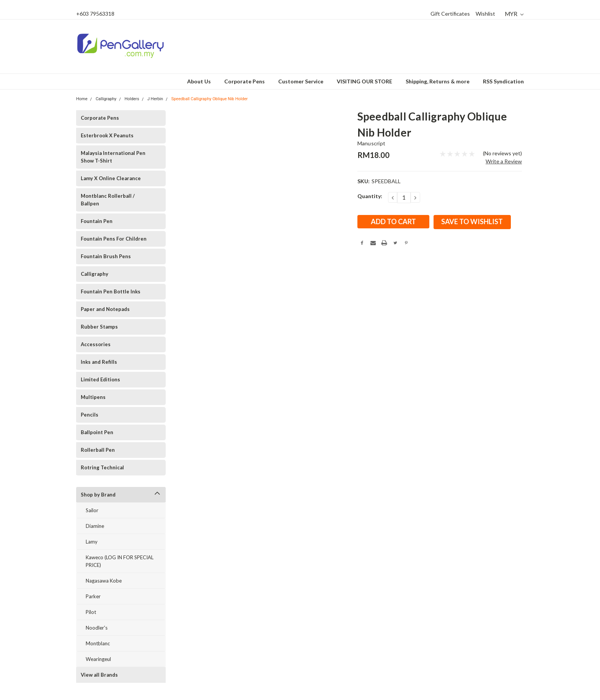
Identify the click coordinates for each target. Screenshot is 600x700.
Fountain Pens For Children (114, 239)
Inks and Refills (99, 362)
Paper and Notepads (105, 309)
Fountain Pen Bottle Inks (111, 291)
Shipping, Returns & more (438, 81)
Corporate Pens (245, 81)
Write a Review (504, 161)
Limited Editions (100, 379)
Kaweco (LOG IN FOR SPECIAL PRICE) (120, 561)
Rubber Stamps (99, 327)
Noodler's (97, 628)
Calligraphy (95, 274)
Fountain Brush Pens (106, 256)
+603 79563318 (95, 14)
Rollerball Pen (98, 450)
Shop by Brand (98, 495)
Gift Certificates (450, 14)
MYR (514, 14)
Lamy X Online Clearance (111, 178)
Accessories (96, 344)
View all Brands (99, 675)
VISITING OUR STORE (364, 81)
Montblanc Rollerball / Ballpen (108, 200)
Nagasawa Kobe (104, 581)
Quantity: (370, 196)
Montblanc (98, 643)
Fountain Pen (97, 221)
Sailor (92, 510)
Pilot (91, 612)
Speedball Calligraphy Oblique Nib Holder (209, 99)
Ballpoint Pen (97, 432)
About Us (199, 81)
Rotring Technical (102, 467)
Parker (93, 596)
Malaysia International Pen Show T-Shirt (113, 157)
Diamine (95, 526)
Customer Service (301, 81)
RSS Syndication (503, 81)
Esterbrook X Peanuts (107, 135)
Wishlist (485, 14)
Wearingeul (98, 659)
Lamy (92, 542)
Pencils (90, 415)
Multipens (93, 397)
